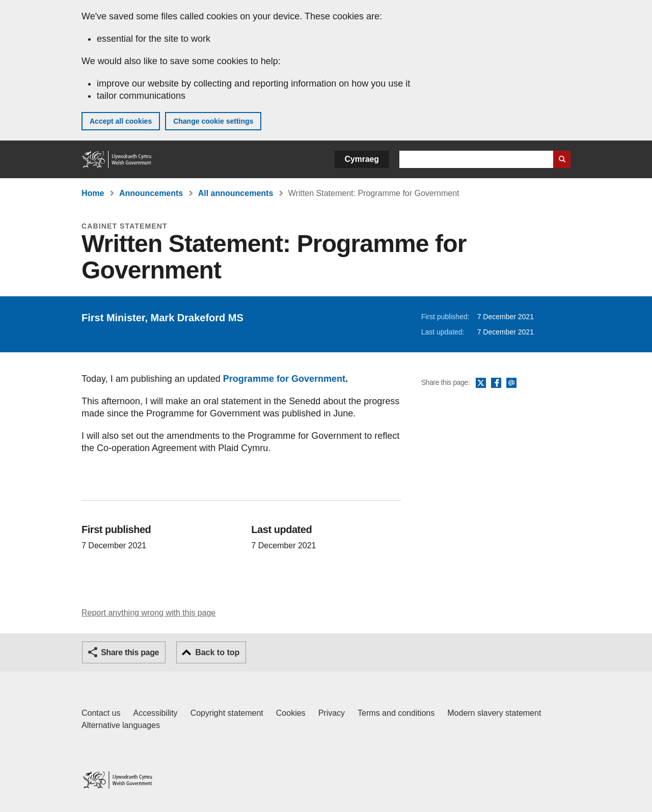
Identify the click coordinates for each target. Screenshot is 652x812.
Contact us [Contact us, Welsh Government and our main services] (101, 713)
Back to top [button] (217, 652)
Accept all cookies (121, 121)
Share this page (130, 652)
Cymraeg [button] (362, 159)
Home (93, 193)
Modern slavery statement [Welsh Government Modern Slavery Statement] (494, 713)
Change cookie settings (213, 121)
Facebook (496, 383)
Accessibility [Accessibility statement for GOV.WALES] (155, 713)
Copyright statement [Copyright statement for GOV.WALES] (227, 713)
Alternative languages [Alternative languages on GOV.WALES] (121, 725)
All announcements (236, 193)
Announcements (151, 193)
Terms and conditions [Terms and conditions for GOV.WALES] (396, 713)
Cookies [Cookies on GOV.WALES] (291, 713)
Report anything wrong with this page (148, 613)
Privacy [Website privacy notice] (332, 713)
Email (511, 383)
